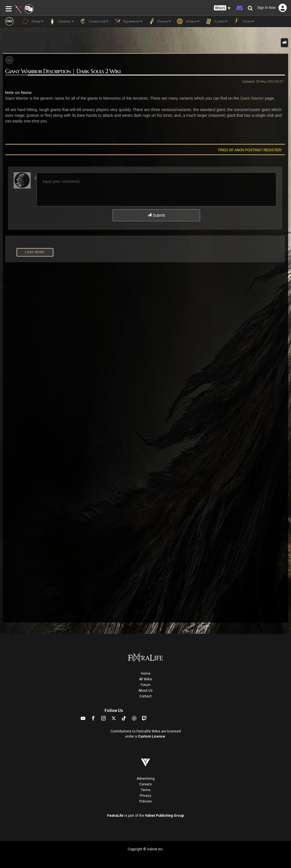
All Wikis (146, 679)
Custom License (151, 736)
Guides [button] (216, 21)
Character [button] (94, 21)
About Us (145, 691)
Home (146, 673)
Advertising (146, 779)
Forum (146, 685)
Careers (145, 784)
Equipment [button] (128, 21)
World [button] (188, 21)
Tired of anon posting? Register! (250, 150)
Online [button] (159, 21)
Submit (156, 215)
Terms (146, 790)
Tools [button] (244, 21)
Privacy (145, 796)
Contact (145, 696)
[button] (222, 8)
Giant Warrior (252, 98)
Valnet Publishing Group (164, 816)
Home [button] (33, 21)
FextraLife (115, 816)
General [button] (62, 21)
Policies (145, 801)
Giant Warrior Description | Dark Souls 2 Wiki (63, 71)
